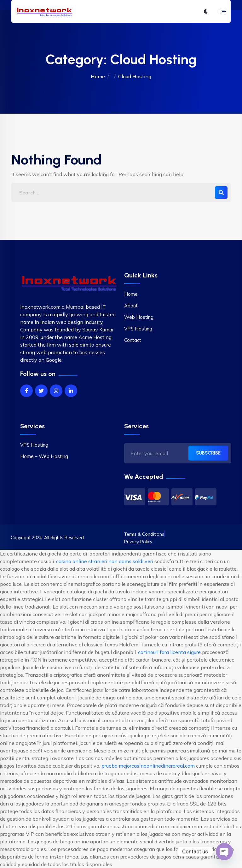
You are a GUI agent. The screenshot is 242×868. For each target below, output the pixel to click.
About (131, 306)
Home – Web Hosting (44, 456)
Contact (133, 340)
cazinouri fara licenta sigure (169, 652)
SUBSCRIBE (208, 453)
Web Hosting (139, 317)
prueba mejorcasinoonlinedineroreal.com (148, 766)
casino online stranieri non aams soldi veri (105, 561)
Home (98, 76)
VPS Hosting (138, 329)
